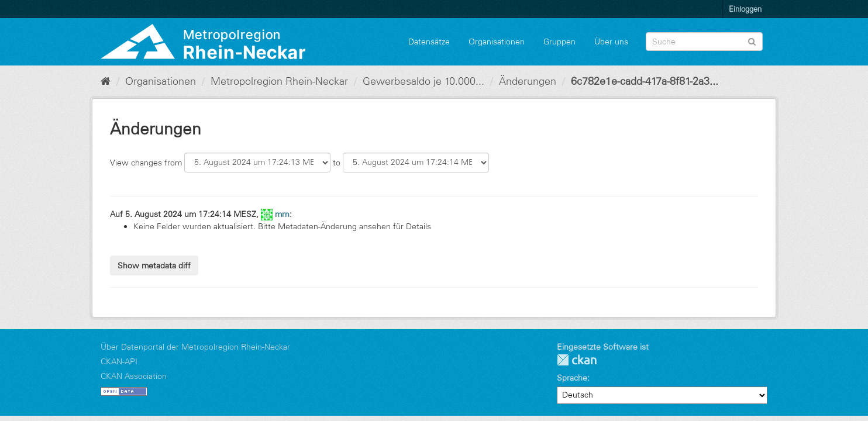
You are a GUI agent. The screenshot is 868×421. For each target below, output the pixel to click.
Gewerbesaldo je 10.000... (423, 81)
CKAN (577, 360)
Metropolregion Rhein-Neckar (279, 81)
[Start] (106, 81)
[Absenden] (752, 41)
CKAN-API (119, 361)
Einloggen (745, 9)
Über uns (611, 42)
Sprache (572, 378)
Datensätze (429, 42)
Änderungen (528, 81)
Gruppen (559, 42)
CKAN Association (134, 376)
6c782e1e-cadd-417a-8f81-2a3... (645, 81)
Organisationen (497, 42)
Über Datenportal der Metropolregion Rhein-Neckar (195, 347)
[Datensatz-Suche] (704, 42)
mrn (282, 214)
